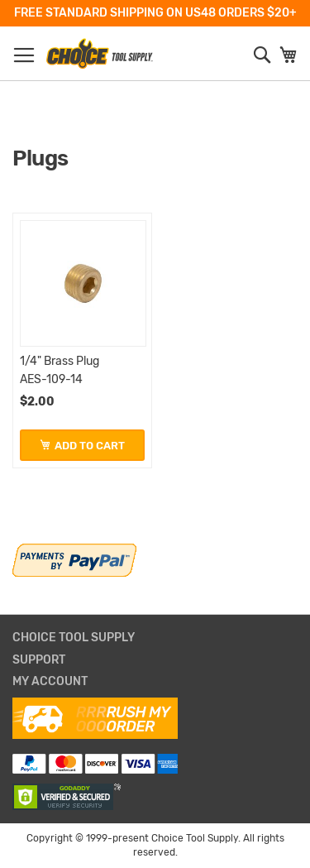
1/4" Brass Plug (60, 361)
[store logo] (99, 54)
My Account (50, 682)
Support (39, 660)
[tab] (155, 638)
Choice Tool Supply (74, 638)
